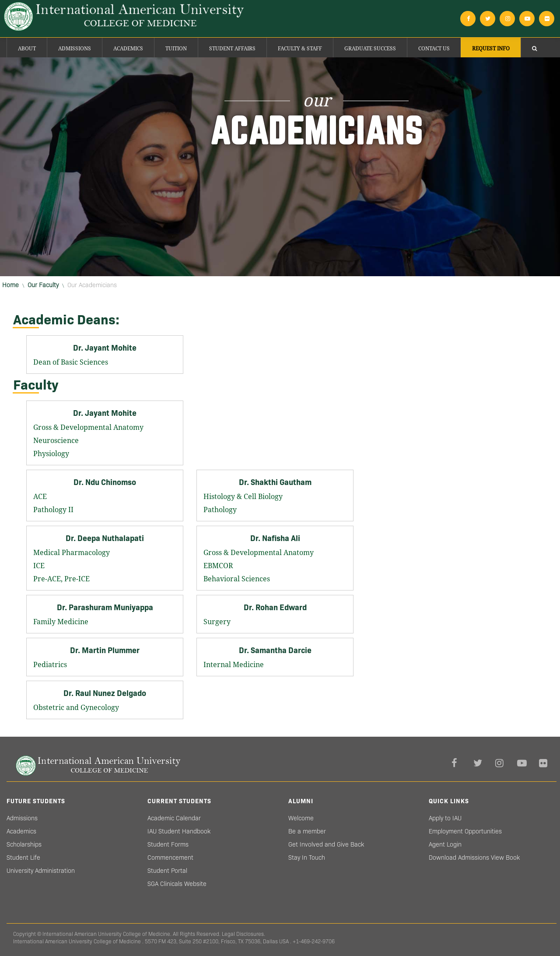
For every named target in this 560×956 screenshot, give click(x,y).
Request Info (491, 49)
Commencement (170, 858)
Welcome (301, 818)
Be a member (307, 831)
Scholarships (24, 844)
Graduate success (370, 49)
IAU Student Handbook (179, 831)
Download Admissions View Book (474, 858)
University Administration (41, 871)
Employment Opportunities (465, 831)
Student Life (23, 858)
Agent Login (445, 844)
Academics (128, 49)
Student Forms (168, 844)
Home (10, 285)
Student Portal (167, 871)
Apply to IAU (445, 818)
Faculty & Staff (300, 49)
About (27, 49)
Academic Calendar (174, 818)
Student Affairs (232, 49)
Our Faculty (43, 285)
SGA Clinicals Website (177, 884)
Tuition (176, 49)
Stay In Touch (307, 858)
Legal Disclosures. (243, 934)
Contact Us (434, 49)
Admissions (75, 49)
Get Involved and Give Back (326, 844)
